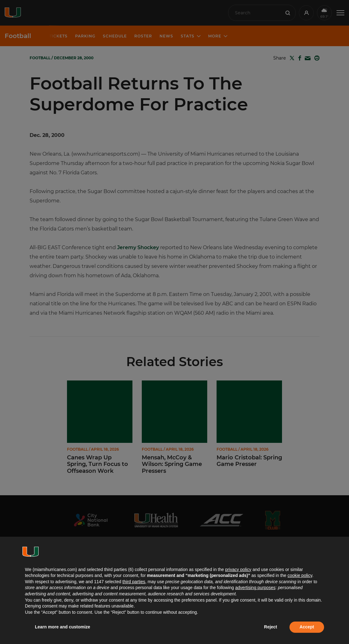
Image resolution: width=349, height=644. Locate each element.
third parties (134, 582)
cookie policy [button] (300, 575)
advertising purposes (255, 588)
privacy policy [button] (238, 569)
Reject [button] (270, 627)
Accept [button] (307, 627)
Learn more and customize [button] (62, 627)
